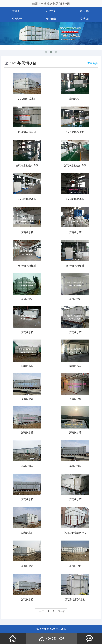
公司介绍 (17, 11)
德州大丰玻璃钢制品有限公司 (51, 4)
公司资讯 (17, 19)
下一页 (63, 612)
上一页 (39, 612)
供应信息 (85, 11)
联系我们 (85, 19)
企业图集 (51, 19)
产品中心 (51, 11)
